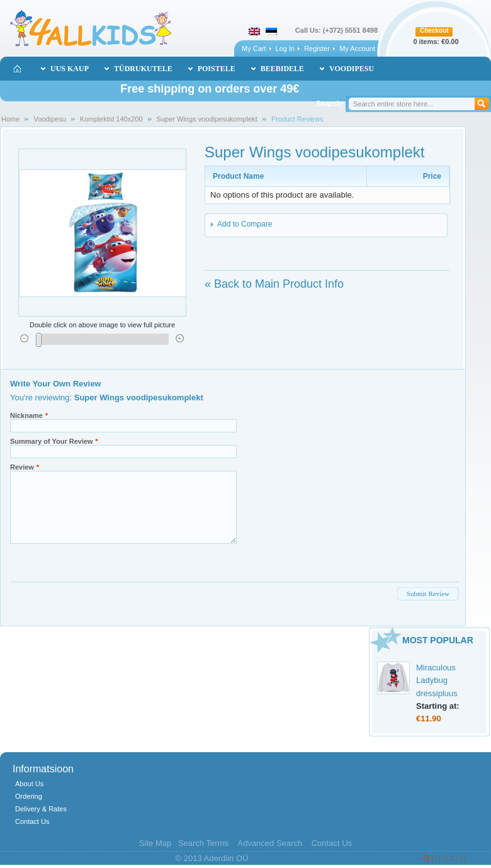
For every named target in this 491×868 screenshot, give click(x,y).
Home (10, 119)
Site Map (155, 843)
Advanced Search (270, 843)
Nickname (26, 415)
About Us (29, 784)
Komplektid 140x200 (111, 119)
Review (22, 467)
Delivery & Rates (41, 809)
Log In (285, 48)
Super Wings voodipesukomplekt (207, 119)
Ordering (29, 796)
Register (317, 48)
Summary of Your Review (52, 441)
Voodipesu (49, 119)
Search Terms (203, 843)
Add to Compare (245, 224)
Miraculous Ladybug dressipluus (437, 680)
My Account (357, 48)
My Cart (254, 48)
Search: (330, 104)
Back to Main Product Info (274, 284)
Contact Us (32, 821)
